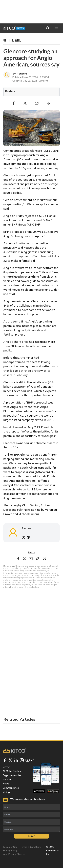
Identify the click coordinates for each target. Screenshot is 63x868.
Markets (7, 779)
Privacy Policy (10, 850)
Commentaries (11, 788)
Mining (6, 792)
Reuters (22, 74)
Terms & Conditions (31, 847)
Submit (32, 836)
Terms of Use (10, 847)
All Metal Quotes (12, 771)
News (6, 784)
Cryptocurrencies (12, 775)
